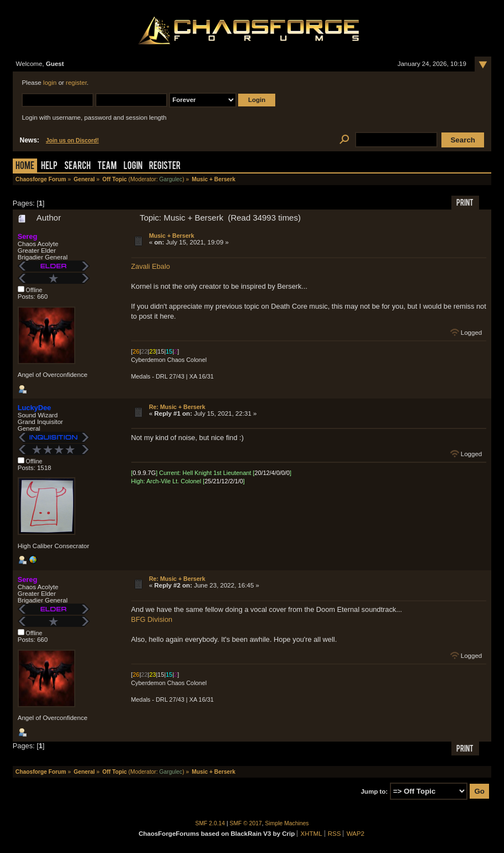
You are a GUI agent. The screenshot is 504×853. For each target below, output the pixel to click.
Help (49, 167)
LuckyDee (34, 408)
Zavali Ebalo (151, 266)
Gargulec (171, 179)
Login (133, 167)
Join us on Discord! (73, 141)
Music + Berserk (172, 236)
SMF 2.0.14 (210, 823)
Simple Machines (287, 823)
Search (78, 167)
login (50, 83)
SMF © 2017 (246, 823)
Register (165, 167)
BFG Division (152, 619)
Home (25, 167)
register (76, 83)
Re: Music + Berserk (177, 407)
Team (107, 167)
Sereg (28, 236)
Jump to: (374, 791)
